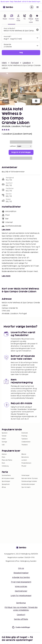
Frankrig (24, 436)
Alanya (4, 454)
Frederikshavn (26, 463)
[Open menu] (38, 7)
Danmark (25, 433)
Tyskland (24, 439)
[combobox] (19, 31)
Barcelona (25, 457)
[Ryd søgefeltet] (37, 30)
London (24, 460)
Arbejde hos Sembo (21, 577)
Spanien (5, 433)
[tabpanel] (21, 41)
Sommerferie (6, 475)
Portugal (15, 63)
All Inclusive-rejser (8, 478)
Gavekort (21, 615)
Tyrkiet (4, 436)
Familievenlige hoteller (29, 481)
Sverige (4, 442)
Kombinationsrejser (28, 484)
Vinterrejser (25, 475)
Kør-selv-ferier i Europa (30, 478)
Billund (24, 454)
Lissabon (27, 63)
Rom (3, 463)
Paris (3, 457)
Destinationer (21, 591)
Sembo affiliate (21, 619)
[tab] (5, 19)
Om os (21, 568)
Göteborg (5, 466)
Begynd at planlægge (21, 152)
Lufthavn (13, 146)
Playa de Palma (7, 460)
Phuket (24, 466)
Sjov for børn (26, 487)
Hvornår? (7, 37)
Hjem (4, 63)
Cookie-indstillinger (21, 627)
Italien (4, 439)
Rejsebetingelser (21, 573)
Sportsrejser (6, 481)
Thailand (24, 445)
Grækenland (26, 442)
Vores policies (21, 587)
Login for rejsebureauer (21, 596)
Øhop (4, 487)
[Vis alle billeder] (36, 101)
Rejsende (7, 44)
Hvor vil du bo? (9, 28)
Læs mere (6, 230)
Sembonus (21, 603)
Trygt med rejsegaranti (21, 582)
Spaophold (6, 484)
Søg (21, 53)
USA (3, 445)
